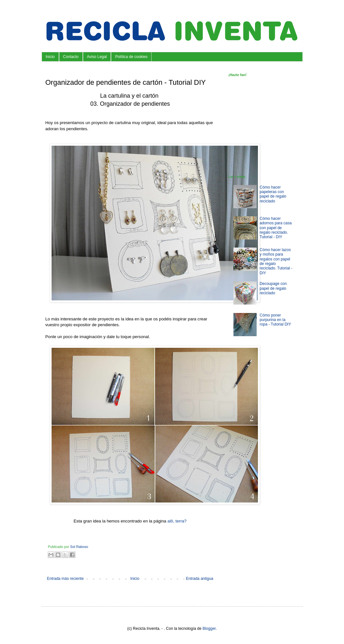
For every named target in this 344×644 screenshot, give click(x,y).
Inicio (50, 57)
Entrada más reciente (65, 579)
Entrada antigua (200, 579)
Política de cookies (131, 57)
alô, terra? (177, 521)
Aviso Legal (97, 57)
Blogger (209, 629)
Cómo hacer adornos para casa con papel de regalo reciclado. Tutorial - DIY (275, 228)
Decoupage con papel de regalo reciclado (273, 288)
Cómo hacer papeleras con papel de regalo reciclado (273, 194)
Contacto (71, 57)
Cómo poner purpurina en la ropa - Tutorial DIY (275, 320)
